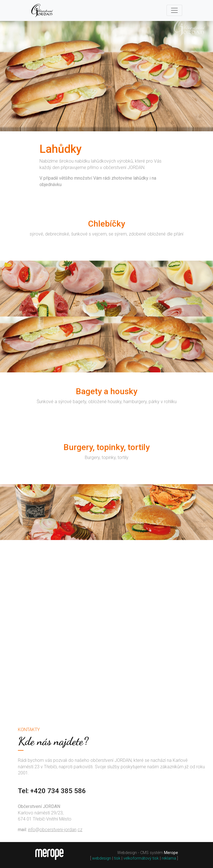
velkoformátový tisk (141, 858)
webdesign (102, 858)
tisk (117, 858)
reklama (169, 858)
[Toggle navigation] (174, 10)
